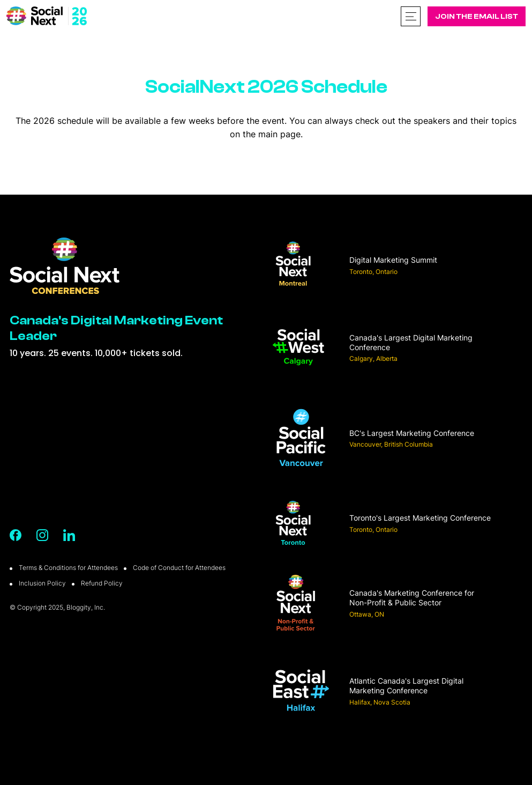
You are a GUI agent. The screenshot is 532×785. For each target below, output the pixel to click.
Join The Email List (477, 17)
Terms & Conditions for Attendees (68, 568)
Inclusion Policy (42, 583)
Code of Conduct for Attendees (179, 568)
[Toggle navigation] (411, 16)
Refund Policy (102, 583)
